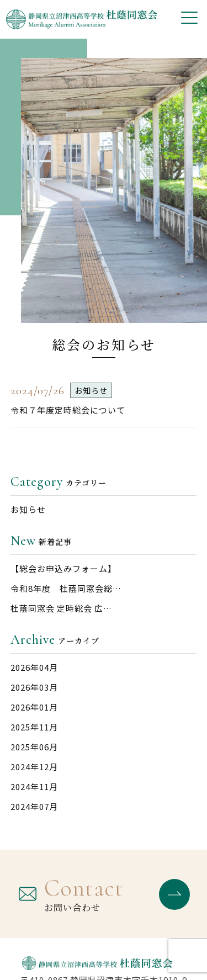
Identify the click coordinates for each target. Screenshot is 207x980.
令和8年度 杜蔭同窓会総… (66, 588)
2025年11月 (34, 727)
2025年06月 (34, 747)
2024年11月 (34, 786)
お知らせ (28, 509)
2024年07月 (34, 806)
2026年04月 (34, 667)
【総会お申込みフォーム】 (63, 568)
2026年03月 (34, 687)
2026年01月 (34, 707)
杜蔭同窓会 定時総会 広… (61, 608)
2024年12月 (34, 767)
